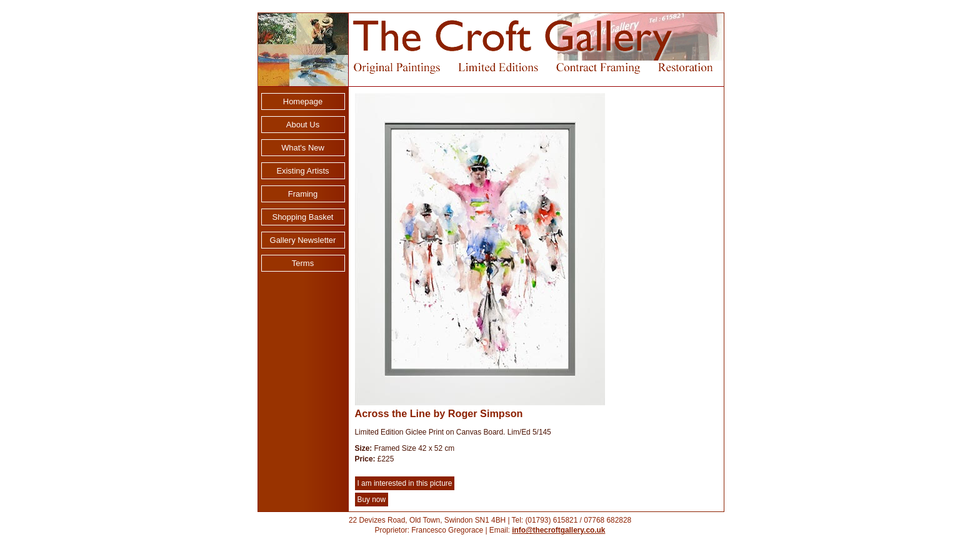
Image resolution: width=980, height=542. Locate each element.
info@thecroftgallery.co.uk (558, 530)
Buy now (372, 500)
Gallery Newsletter (303, 240)
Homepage (303, 101)
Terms (303, 263)
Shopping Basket (303, 217)
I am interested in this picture (405, 483)
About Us (303, 125)
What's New (303, 148)
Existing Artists (302, 171)
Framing (303, 194)
